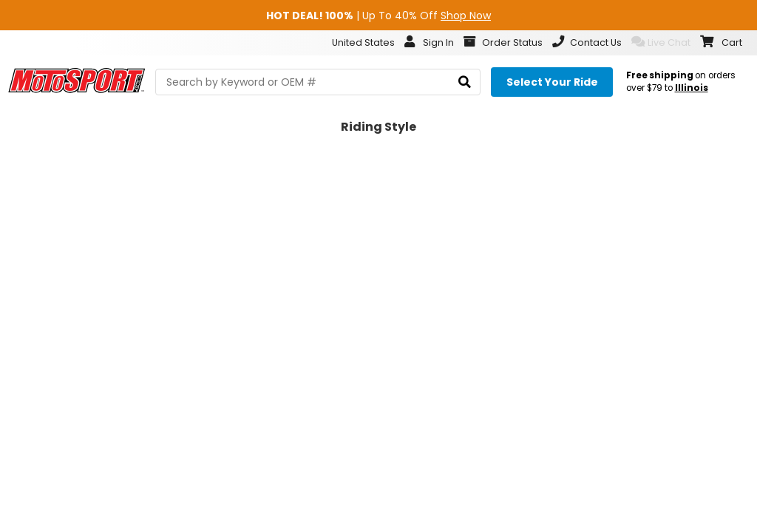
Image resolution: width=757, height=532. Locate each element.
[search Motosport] (318, 82)
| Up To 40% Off (378, 16)
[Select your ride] (552, 82)
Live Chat (661, 42)
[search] (465, 82)
